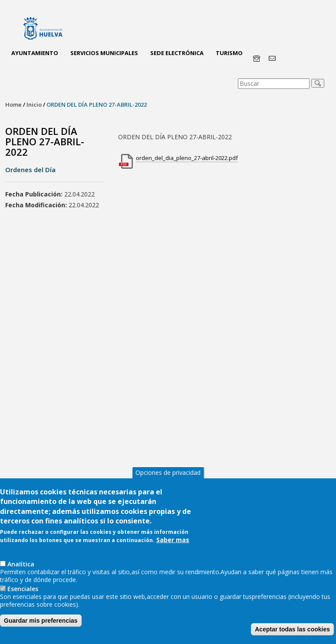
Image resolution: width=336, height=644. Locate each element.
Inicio (34, 105)
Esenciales (23, 589)
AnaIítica (21, 564)
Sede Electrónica (177, 53)
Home (13, 105)
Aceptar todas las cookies (292, 629)
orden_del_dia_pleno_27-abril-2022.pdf (187, 158)
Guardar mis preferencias (41, 621)
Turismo (229, 53)
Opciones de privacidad (168, 472)
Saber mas (173, 540)
